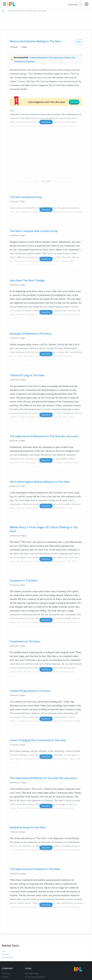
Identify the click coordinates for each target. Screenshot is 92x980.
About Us (6, 952)
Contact (5, 955)
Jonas (30, 89)
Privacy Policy (31, 962)
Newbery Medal (7, 936)
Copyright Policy (32, 952)
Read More (46, 188)
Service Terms (31, 966)
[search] (80, 4)
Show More (46, 100)
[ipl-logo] (11, 5)
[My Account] (87, 4)
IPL (3, 11)
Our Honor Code (32, 959)
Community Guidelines (35, 955)
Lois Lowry (6, 933)
